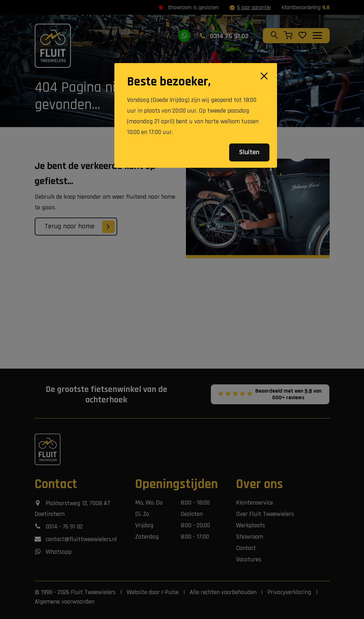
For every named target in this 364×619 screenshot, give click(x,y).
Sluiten (249, 152)
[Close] (264, 76)
